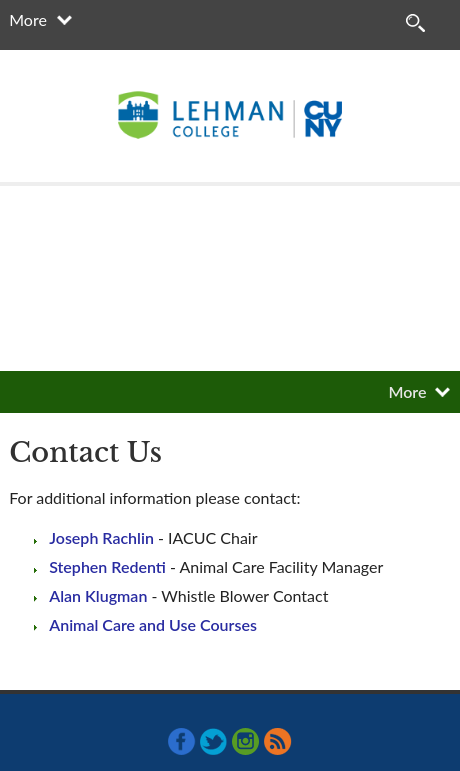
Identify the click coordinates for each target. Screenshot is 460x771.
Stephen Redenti (107, 566)
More (28, 19)
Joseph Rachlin (101, 537)
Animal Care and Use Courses (153, 624)
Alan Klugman (98, 595)
